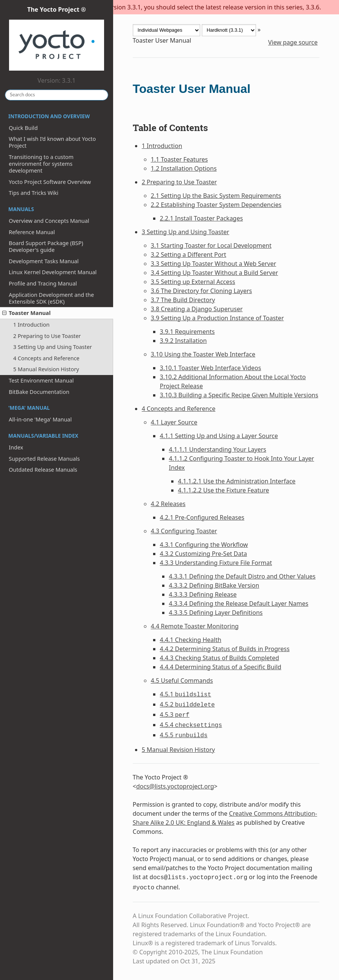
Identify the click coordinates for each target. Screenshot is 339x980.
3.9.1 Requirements (187, 332)
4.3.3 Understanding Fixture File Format (216, 563)
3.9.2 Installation (183, 341)
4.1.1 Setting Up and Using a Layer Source (219, 436)
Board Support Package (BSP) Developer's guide (46, 246)
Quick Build (23, 128)
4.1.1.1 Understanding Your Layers (218, 449)
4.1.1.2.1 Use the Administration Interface (237, 481)
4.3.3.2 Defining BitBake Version (214, 585)
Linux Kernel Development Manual (53, 272)
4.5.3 (175, 715)
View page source (293, 42)
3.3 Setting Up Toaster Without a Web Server (214, 264)
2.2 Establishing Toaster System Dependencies (216, 205)
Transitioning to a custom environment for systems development (41, 164)
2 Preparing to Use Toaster (47, 336)
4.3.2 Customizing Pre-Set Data (203, 554)
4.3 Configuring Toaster (184, 531)
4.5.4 (191, 725)
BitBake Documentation (39, 392)
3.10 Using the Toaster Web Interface (203, 354)
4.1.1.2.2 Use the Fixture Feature (224, 490)
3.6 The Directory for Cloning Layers (202, 291)
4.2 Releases (168, 504)
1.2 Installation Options (184, 168)
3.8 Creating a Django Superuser (197, 309)
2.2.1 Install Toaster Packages (201, 218)
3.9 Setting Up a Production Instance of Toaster (217, 318)
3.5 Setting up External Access (193, 282)
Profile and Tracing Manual (43, 283)
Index (16, 447)
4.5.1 (186, 694)
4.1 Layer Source (174, 422)
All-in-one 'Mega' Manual (40, 419)
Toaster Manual (26, 313)
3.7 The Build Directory (183, 300)
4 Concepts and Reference (46, 358)
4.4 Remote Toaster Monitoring (195, 626)
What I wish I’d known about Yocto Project (52, 142)
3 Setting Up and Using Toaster (53, 347)
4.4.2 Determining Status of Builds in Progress (225, 649)
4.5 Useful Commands (182, 681)
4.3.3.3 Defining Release (203, 594)
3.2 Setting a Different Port (189, 255)
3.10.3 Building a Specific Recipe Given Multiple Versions (239, 395)
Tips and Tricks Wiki (33, 193)
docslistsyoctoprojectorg (175, 786)
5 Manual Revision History (46, 369)
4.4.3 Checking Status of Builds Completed (219, 658)
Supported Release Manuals (44, 459)
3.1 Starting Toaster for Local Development (211, 245)
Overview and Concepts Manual (49, 221)
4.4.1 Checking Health (191, 640)
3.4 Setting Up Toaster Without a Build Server (215, 273)
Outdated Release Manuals (43, 470)
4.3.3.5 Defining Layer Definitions (216, 613)
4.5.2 (187, 704)
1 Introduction (31, 325)
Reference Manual (32, 232)
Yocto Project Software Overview (50, 182)
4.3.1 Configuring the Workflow (204, 545)
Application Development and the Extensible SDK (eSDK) (51, 298)
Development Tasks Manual (44, 261)
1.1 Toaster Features (179, 159)
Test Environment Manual (41, 380)
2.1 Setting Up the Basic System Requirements (216, 196)
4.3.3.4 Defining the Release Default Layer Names (239, 603)
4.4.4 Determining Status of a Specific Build (221, 667)
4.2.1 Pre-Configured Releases (202, 517)
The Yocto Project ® (57, 39)
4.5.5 (184, 735)
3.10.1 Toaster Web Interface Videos (211, 368)
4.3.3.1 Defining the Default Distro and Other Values (242, 576)
